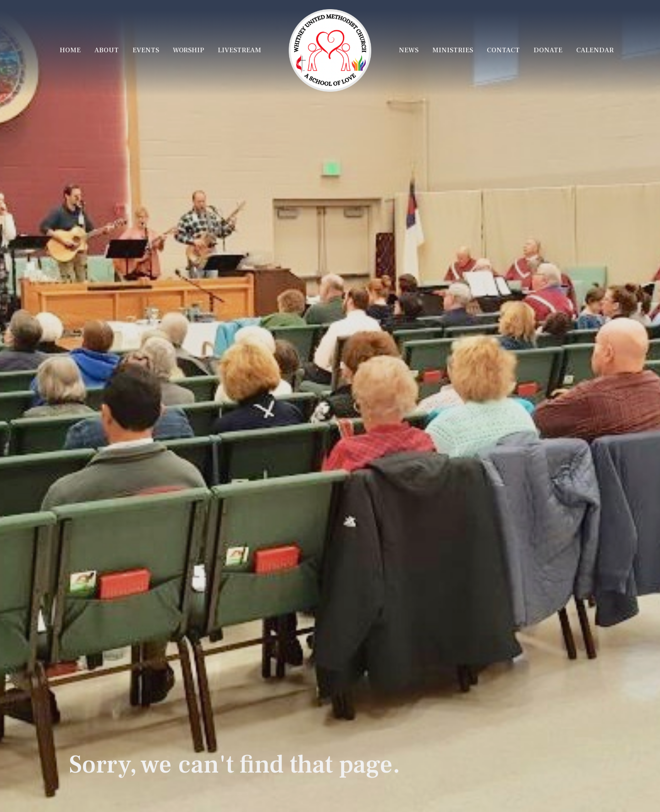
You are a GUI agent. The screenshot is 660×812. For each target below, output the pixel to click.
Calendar (595, 50)
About (107, 50)
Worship (188, 50)
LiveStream (239, 50)
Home (70, 50)
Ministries (453, 50)
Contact (503, 50)
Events (146, 50)
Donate (548, 50)
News (409, 50)
